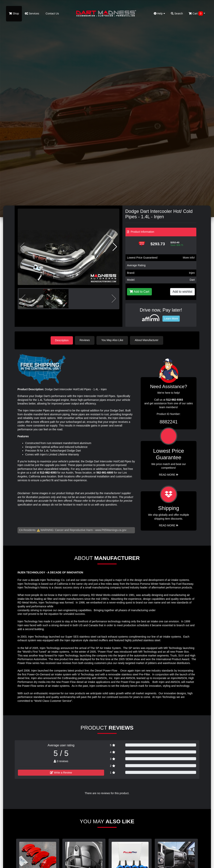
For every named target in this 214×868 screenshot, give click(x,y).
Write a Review (61, 772)
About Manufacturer (147, 340)
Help (160, 13)
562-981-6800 (105, 473)
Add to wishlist (182, 292)
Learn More (171, 319)
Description (62, 340)
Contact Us (52, 13)
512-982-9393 (48, 473)
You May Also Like (113, 340)
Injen (192, 273)
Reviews (85, 340)
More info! (189, 258)
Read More (169, 474)
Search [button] (177, 13)
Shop (14, 13)
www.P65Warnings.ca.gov (111, 530)
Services (32, 13)
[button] (115, 247)
